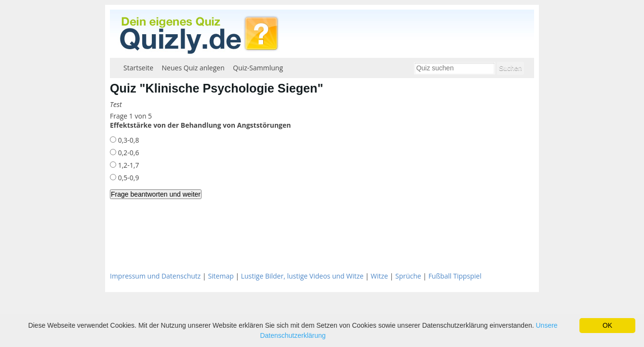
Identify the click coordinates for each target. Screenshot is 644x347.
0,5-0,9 (127, 178)
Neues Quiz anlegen (193, 68)
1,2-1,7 (127, 165)
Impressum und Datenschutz (155, 276)
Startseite (138, 68)
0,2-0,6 (127, 153)
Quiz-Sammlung (258, 68)
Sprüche (408, 276)
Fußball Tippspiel (455, 276)
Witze (379, 276)
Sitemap (221, 276)
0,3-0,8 (127, 140)
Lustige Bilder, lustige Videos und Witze (302, 276)
